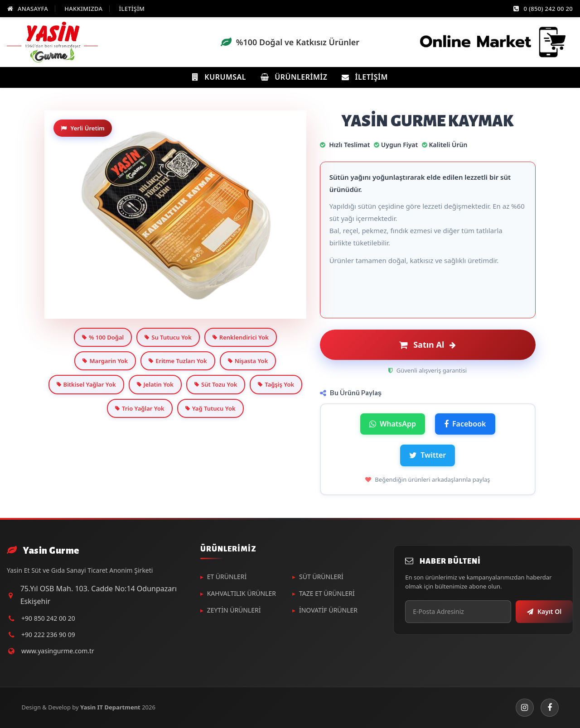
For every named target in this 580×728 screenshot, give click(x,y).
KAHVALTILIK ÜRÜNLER (242, 593)
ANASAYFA (28, 9)
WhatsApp (393, 424)
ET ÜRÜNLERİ (227, 577)
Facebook (465, 424)
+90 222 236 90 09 (48, 635)
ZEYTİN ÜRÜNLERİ (234, 610)
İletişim (365, 77)
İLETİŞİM (132, 9)
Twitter (428, 455)
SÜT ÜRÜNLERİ (321, 577)
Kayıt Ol (544, 611)
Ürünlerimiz (294, 77)
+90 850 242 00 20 (48, 618)
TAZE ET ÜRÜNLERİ (327, 593)
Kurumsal (219, 77)
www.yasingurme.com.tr (58, 651)
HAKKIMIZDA (83, 9)
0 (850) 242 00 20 (543, 9)
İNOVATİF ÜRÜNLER (328, 610)
